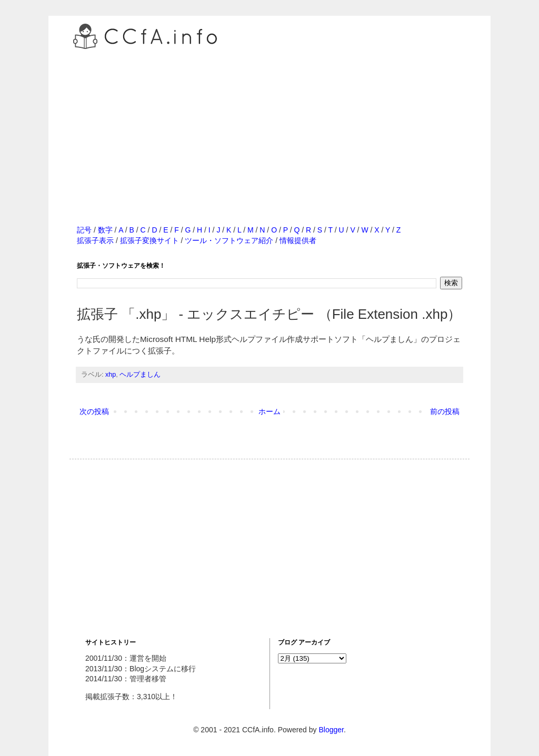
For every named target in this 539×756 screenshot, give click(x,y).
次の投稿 (94, 411)
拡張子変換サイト (149, 240)
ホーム (269, 411)
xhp (111, 375)
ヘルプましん (140, 375)
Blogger (331, 730)
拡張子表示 (95, 240)
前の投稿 (445, 411)
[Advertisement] (269, 126)
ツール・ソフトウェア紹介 (229, 240)
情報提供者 (298, 240)
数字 (105, 230)
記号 (84, 230)
